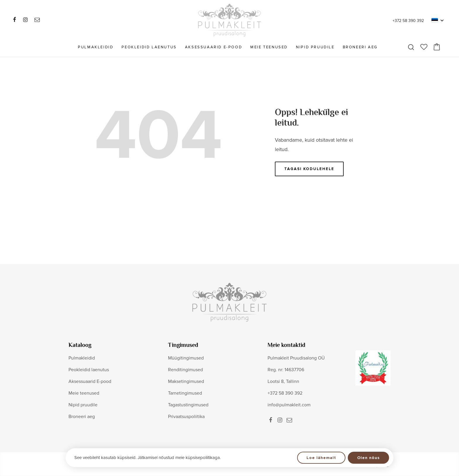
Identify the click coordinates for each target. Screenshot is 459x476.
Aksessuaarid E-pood (214, 47)
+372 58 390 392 (408, 21)
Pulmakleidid (96, 47)
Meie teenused (269, 47)
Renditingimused (185, 370)
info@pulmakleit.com (289, 405)
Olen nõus (368, 458)
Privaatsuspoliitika (186, 417)
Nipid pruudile (315, 47)
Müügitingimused (186, 358)
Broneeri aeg (360, 47)
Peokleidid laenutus (149, 47)
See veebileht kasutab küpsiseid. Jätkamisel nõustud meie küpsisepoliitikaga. (148, 458)
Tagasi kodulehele (309, 169)
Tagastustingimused (188, 405)
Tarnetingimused (185, 393)
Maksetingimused (186, 381)
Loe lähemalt (321, 458)
